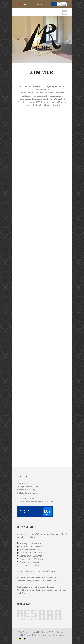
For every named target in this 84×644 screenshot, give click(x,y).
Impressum (59, 635)
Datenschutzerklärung (43, 635)
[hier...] (64, 534)
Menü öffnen (65, 12)
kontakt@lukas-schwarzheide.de (38, 502)
